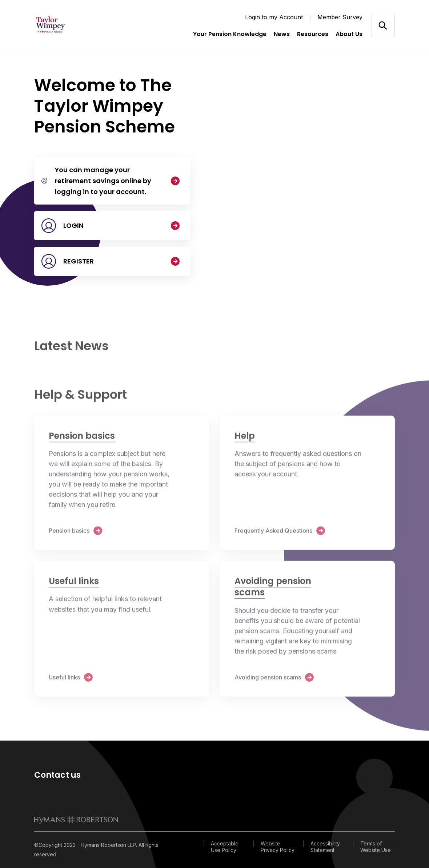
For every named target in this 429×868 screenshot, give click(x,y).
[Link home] (71, 25)
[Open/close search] (383, 25)
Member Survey (340, 17)
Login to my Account (274, 17)
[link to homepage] (76, 820)
